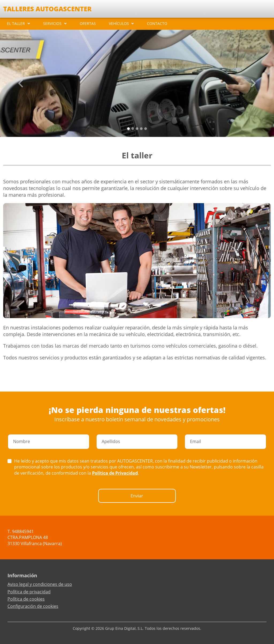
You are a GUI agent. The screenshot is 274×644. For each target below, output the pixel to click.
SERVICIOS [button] (52, 23)
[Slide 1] (133, 129)
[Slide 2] (137, 129)
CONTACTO (157, 23)
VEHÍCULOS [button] (119, 23)
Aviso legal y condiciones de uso (40, 584)
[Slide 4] (146, 129)
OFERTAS (88, 23)
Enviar (137, 496)
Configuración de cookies (33, 606)
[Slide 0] (128, 129)
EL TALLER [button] (16, 23)
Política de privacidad (29, 592)
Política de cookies (26, 599)
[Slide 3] (141, 129)
